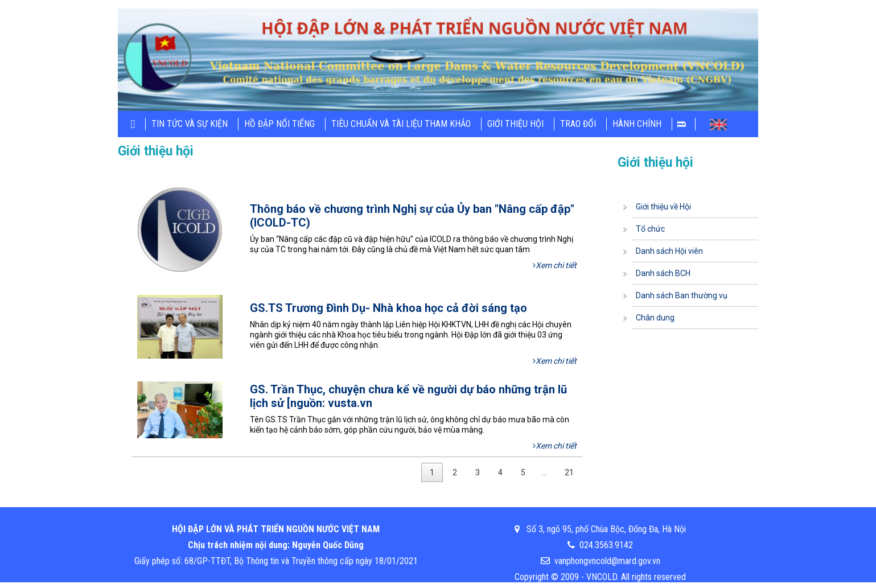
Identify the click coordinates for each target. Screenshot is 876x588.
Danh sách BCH (663, 273)
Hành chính (637, 124)
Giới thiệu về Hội (663, 207)
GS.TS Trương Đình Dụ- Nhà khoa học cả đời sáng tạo (388, 308)
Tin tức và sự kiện (190, 124)
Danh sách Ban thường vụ (682, 295)
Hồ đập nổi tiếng (279, 124)
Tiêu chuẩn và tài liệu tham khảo (401, 124)
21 (569, 472)
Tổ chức (650, 229)
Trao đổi (578, 124)
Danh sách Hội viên (669, 251)
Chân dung (655, 318)
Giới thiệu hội (515, 124)
